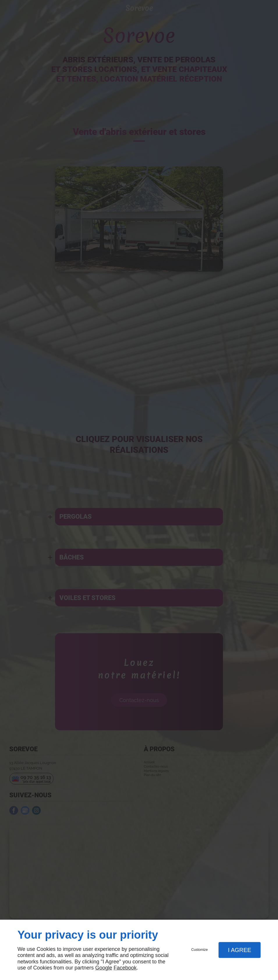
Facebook (125, 968)
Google (104, 968)
